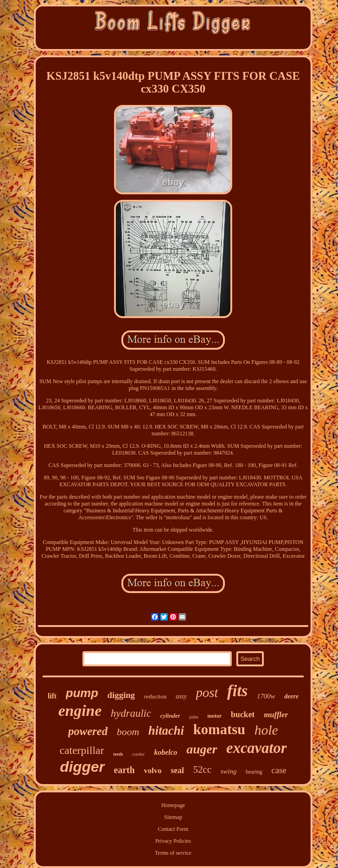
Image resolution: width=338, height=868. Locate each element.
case (279, 770)
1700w (266, 696)
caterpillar (82, 750)
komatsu (219, 729)
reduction (155, 696)
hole (267, 730)
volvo (153, 771)
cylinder (170, 716)
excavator (256, 748)
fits (237, 691)
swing (229, 771)
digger (82, 767)
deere (292, 696)
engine (80, 711)
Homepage (173, 805)
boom (128, 732)
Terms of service (173, 853)
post (207, 692)
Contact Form (173, 829)
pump (82, 693)
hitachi (166, 731)
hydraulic (131, 713)
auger (202, 749)
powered (88, 731)
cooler (138, 754)
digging (121, 695)
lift (52, 696)
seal (177, 770)
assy (181, 696)
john (194, 717)
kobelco (166, 752)
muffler (276, 715)
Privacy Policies (173, 841)
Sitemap (173, 817)
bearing (254, 772)
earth (125, 770)
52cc (202, 769)
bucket (243, 714)
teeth (118, 754)
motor (215, 716)
